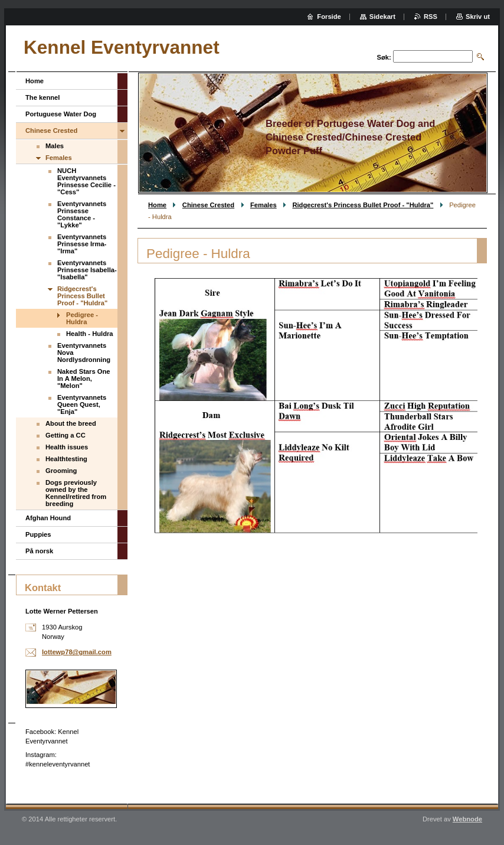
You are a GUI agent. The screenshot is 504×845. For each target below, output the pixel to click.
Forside (329, 17)
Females (264, 205)
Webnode (467, 819)
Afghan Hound (48, 518)
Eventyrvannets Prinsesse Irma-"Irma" (82, 244)
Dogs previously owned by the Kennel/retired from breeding (76, 493)
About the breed (71, 423)
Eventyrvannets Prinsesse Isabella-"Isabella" (87, 270)
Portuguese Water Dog (61, 114)
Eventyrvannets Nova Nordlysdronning (84, 353)
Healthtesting (66, 459)
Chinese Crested (208, 205)
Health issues (67, 447)
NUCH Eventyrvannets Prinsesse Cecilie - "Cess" (86, 181)
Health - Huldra (90, 334)
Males (55, 146)
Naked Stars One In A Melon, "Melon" (84, 379)
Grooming (61, 471)
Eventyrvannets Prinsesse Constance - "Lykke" (82, 214)
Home (157, 205)
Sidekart (382, 17)
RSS (431, 17)
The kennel (42, 97)
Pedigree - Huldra (82, 318)
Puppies (38, 534)
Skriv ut (478, 17)
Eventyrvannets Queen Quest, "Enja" (82, 404)
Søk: (384, 57)
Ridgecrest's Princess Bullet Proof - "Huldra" (363, 205)
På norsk (39, 551)
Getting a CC (66, 435)
